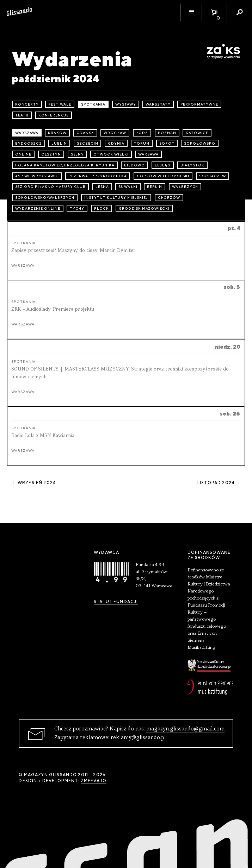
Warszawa (27, 133)
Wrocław (115, 133)
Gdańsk (85, 133)
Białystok (192, 165)
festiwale (60, 104)
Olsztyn (51, 154)
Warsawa (148, 154)
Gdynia (116, 143)
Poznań (167, 133)
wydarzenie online (38, 208)
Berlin (155, 187)
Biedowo (134, 165)
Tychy (77, 208)
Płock (102, 208)
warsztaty (158, 104)
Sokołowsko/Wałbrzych (45, 198)
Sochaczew (213, 176)
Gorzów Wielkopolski (163, 176)
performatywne (199, 104)
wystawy (126, 104)
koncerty (27, 104)
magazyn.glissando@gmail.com (185, 729)
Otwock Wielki (111, 154)
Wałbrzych (185, 187)
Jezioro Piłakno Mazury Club (50, 187)
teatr (22, 115)
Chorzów (169, 198)
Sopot (167, 143)
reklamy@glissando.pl (138, 738)
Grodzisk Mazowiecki (144, 208)
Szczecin (88, 143)
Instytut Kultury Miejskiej (116, 198)
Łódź (142, 133)
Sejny (77, 154)
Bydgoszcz (29, 143)
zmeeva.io (94, 781)
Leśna (102, 187)
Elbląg (163, 165)
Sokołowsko (200, 143)
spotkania (93, 104)
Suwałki (128, 187)
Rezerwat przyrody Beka (98, 176)
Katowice (197, 133)
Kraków (57, 133)
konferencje (54, 115)
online (23, 154)
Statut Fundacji (116, 602)
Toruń (142, 143)
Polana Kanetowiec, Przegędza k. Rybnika (65, 165)
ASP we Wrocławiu (37, 176)
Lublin (59, 143)
